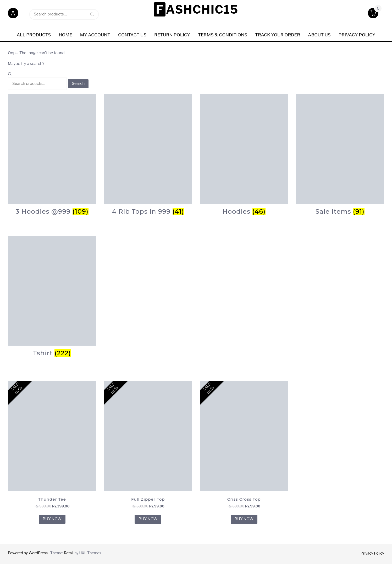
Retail (69, 553)
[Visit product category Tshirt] (52, 296)
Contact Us (132, 35)
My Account (95, 35)
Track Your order (278, 35)
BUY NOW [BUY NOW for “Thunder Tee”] (52, 519)
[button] (13, 14)
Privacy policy (357, 35)
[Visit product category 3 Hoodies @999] (52, 155)
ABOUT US (319, 35)
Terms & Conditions (223, 35)
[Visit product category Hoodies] (244, 155)
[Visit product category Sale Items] (340, 155)
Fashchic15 (197, 9)
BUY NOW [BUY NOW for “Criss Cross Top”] (244, 519)
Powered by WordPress (28, 553)
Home (65, 35)
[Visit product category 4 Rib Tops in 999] (148, 155)
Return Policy (172, 35)
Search (92, 14)
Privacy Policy (372, 553)
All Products (34, 35)
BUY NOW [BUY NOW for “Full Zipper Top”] (148, 519)
